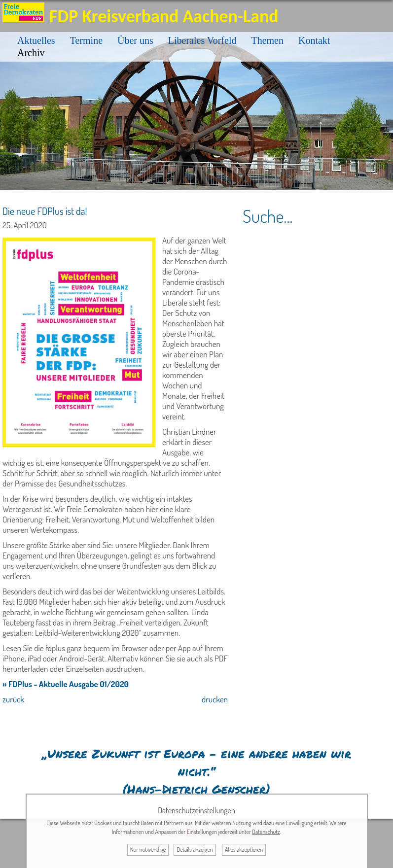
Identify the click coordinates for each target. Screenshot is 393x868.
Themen (267, 40)
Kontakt (314, 40)
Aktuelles (36, 40)
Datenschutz (266, 832)
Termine (86, 40)
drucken (215, 699)
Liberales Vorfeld (202, 40)
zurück (13, 699)
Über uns (135, 40)
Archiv (31, 53)
